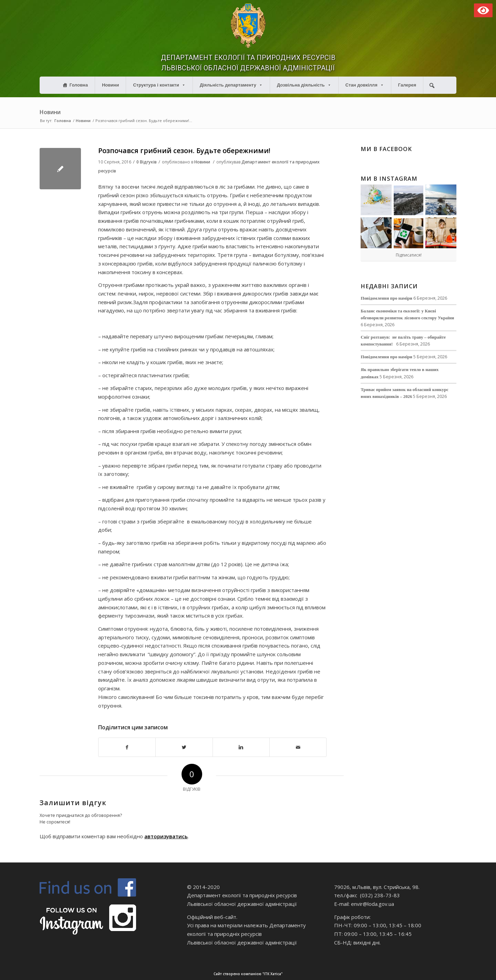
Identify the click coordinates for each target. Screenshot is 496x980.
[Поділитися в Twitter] (184, 747)
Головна (79, 85)
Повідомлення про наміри (386, 298)
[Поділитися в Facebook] (127, 747)
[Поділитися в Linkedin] (241, 747)
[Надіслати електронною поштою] (298, 747)
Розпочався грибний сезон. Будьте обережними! (184, 151)
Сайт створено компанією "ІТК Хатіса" (343, 974)
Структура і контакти (159, 85)
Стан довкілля (365, 85)
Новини (110, 85)
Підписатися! (409, 255)
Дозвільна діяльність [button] (304, 85)
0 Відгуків (147, 162)
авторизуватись (166, 836)
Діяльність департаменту (231, 85)
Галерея (407, 85)
